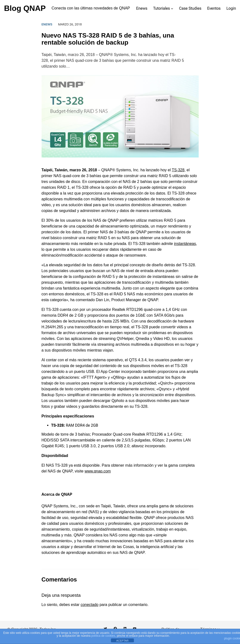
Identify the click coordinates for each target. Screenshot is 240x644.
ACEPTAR (122, 641)
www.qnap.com (98, 471)
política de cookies (103, 636)
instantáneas (185, 244)
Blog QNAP (25, 8)
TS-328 (178, 170)
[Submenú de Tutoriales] (172, 8)
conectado (89, 605)
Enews (47, 24)
